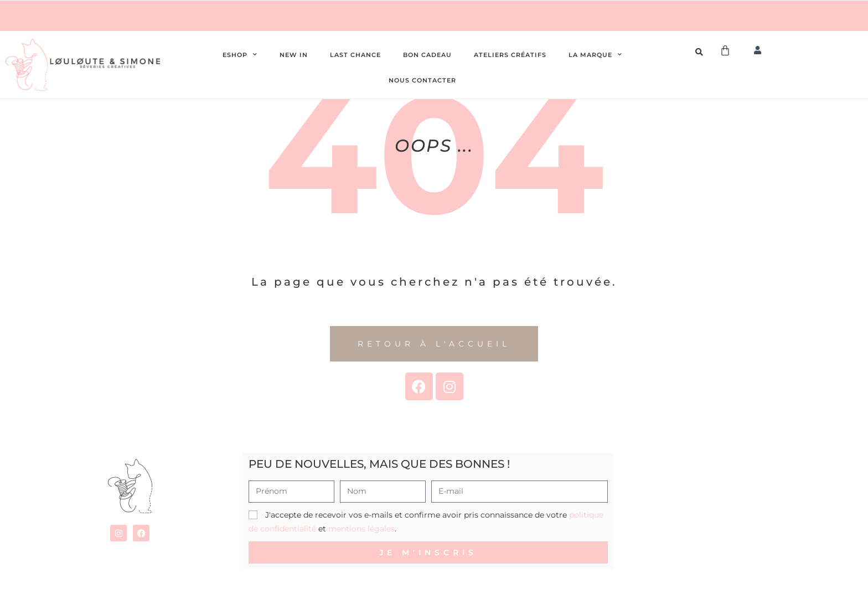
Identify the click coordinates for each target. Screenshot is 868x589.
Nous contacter (422, 80)
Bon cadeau (427, 55)
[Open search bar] (701, 52)
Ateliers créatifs (510, 55)
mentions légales (361, 529)
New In (294, 55)
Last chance (355, 55)
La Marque (595, 55)
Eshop (240, 55)
